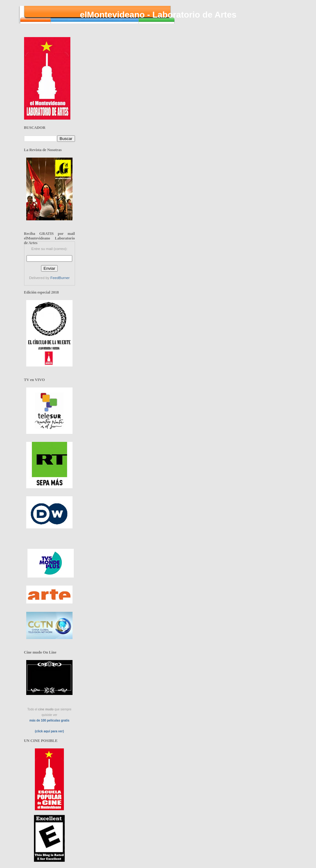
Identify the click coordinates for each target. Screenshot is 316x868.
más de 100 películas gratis (49, 720)
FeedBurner (60, 278)
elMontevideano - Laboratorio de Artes (158, 15)
